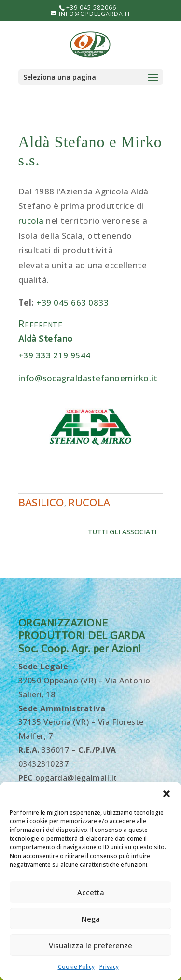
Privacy (109, 967)
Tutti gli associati (122, 532)
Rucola (89, 502)
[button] (167, 794)
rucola (31, 221)
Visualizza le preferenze (90, 945)
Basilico (41, 502)
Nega (91, 919)
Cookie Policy (76, 967)
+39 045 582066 (91, 7)
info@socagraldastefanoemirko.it (88, 378)
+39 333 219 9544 (55, 355)
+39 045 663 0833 (72, 303)
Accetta (91, 892)
